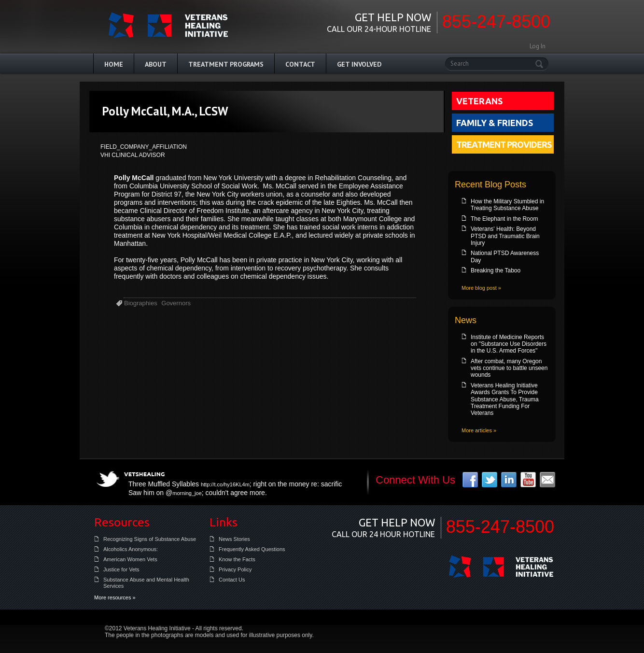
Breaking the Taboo (496, 270)
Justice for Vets (121, 569)
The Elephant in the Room (504, 219)
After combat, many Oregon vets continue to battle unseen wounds (509, 368)
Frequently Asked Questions (252, 549)
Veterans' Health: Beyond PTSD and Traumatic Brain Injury (505, 236)
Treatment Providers (504, 144)
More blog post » (481, 288)
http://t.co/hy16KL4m (225, 484)
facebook (470, 480)
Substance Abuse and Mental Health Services (146, 583)
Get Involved (359, 64)
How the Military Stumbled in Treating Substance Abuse (507, 205)
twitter (490, 480)
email (547, 480)
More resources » (115, 597)
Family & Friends (495, 123)
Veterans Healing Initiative (501, 566)
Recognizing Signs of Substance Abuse (150, 539)
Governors (176, 303)
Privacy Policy (235, 569)
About (156, 64)
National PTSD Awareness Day (505, 256)
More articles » (479, 430)
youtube (528, 480)
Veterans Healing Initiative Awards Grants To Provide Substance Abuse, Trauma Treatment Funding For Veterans (505, 399)
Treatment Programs (226, 64)
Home (114, 64)
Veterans (479, 101)
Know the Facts (237, 559)
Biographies (141, 303)
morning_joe (187, 493)
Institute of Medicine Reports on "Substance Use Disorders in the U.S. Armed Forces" (509, 344)
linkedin (509, 480)
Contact (300, 64)
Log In (538, 46)
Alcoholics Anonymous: (131, 549)
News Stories (234, 539)
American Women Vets (130, 559)
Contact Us (232, 580)
